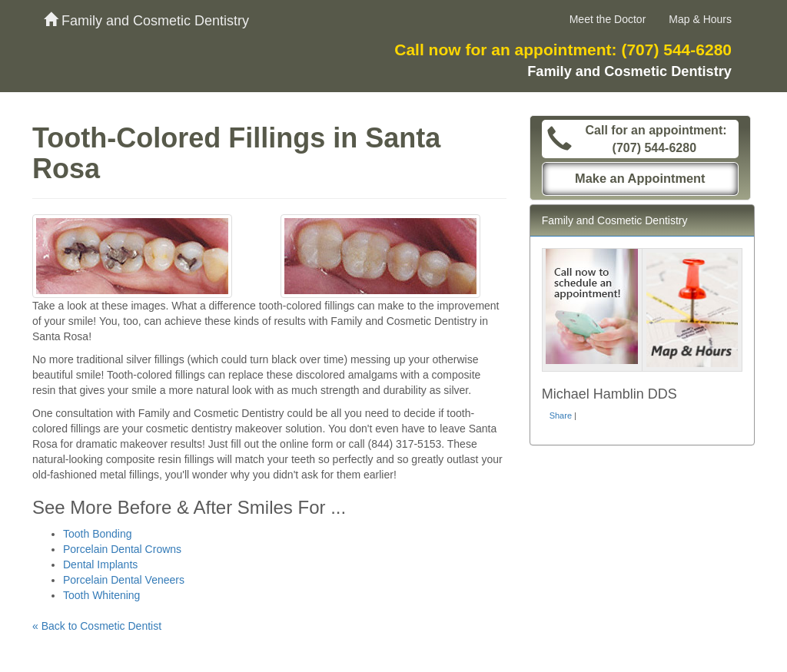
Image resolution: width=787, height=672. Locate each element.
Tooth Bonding (98, 534)
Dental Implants (100, 564)
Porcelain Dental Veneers (124, 580)
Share (561, 415)
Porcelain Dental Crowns (122, 549)
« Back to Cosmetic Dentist (97, 626)
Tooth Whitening (101, 595)
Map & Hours (700, 19)
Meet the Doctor (608, 19)
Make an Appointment (640, 178)
